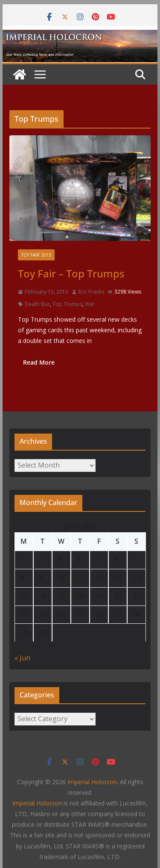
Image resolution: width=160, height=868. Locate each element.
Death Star (37, 304)
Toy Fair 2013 (36, 255)
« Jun (22, 658)
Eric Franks (91, 292)
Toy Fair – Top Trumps (71, 273)
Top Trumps (67, 304)
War (90, 304)
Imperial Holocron (37, 803)
